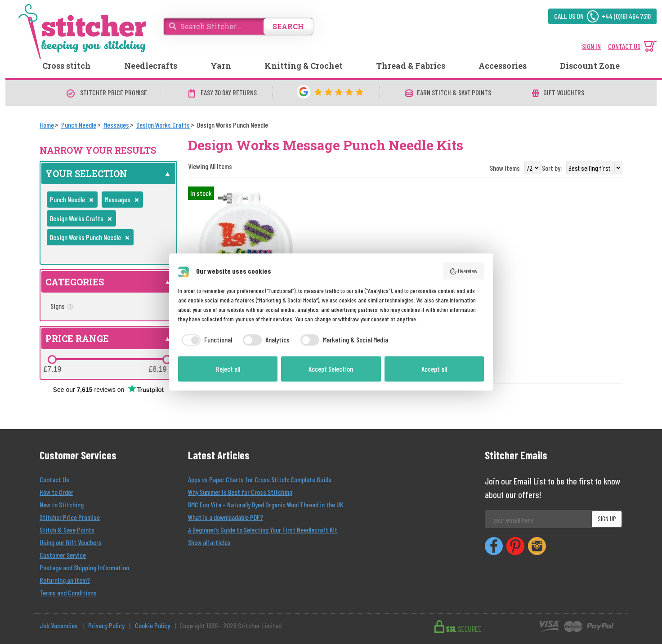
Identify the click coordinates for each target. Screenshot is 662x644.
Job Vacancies (59, 625)
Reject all (228, 369)
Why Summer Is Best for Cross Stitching (240, 492)
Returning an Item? (65, 580)
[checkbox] (205, 340)
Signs (62, 306)
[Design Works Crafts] (163, 125)
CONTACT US (624, 46)
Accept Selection (331, 369)
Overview (464, 271)
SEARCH (288, 26)
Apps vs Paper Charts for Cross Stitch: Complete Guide (260, 479)
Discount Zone (590, 66)
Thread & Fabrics (411, 66)
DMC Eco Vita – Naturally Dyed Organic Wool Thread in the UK (266, 504)
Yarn (221, 66)
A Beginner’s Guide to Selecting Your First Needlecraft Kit (263, 530)
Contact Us (54, 479)
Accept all (434, 369)
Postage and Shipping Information (84, 567)
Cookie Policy (152, 625)
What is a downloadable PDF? (226, 517)
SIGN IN (591, 46)
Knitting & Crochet (304, 66)
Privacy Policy (106, 625)
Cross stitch (67, 66)
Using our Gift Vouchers (71, 542)
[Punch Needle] (79, 125)
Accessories (503, 66)
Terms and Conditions (68, 593)
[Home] (47, 125)
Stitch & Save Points (67, 530)
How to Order (56, 492)
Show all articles (209, 542)
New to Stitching (62, 504)
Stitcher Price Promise (70, 517)
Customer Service (63, 555)
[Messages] (116, 125)
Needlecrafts (151, 66)
